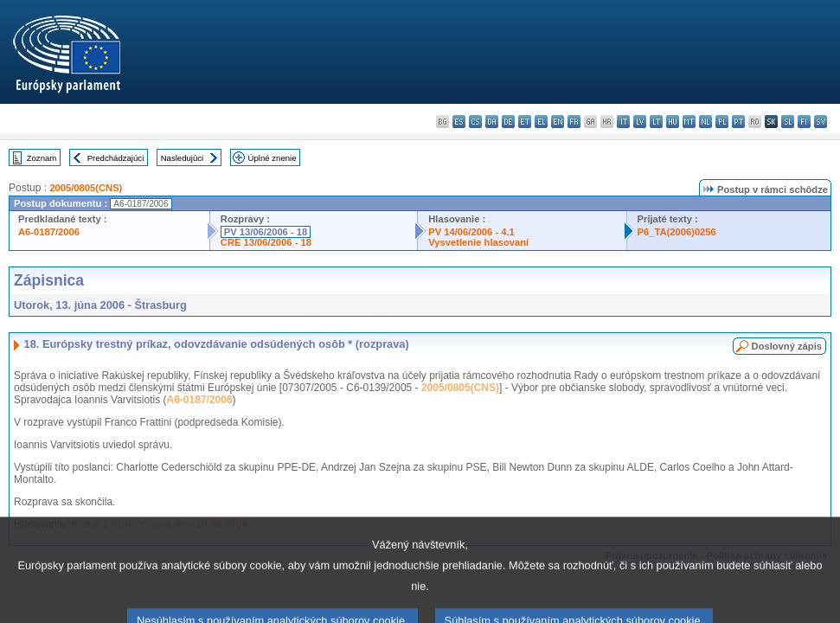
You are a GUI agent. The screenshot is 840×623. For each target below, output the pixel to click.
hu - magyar (673, 122)
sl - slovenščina (788, 122)
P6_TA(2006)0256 (677, 232)
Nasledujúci (183, 158)
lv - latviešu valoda (640, 122)
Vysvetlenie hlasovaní (478, 242)
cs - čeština (475, 122)
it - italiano (623, 122)
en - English (558, 122)
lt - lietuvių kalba (656, 122)
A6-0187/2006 (49, 232)
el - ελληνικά (541, 122)
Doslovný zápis (787, 346)
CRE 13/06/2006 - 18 (266, 242)
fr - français (574, 122)
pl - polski (722, 122)
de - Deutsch (508, 122)
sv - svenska (821, 122)
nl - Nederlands (705, 122)
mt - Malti (689, 122)
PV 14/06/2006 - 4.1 (471, 232)
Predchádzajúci (116, 158)
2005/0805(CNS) (86, 188)
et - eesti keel (525, 122)
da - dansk (492, 122)
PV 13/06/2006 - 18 (266, 232)
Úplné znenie (273, 158)
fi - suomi (804, 122)
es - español (459, 122)
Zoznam (42, 158)
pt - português (738, 122)
